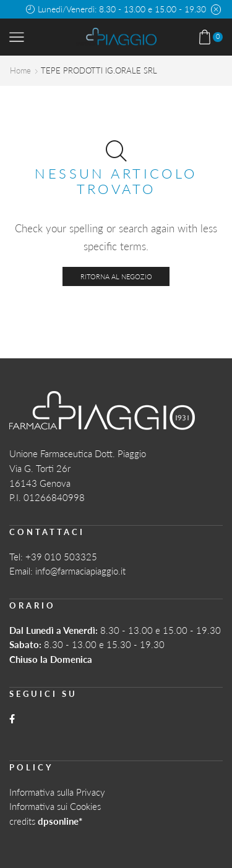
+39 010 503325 (61, 557)
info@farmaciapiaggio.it (80, 571)
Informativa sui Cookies (55, 806)
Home (20, 70)
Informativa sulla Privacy (57, 792)
